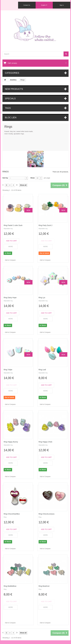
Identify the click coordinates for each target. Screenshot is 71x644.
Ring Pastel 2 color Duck (13, 225)
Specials (10, 99)
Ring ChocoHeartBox (12, 514)
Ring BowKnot (44, 586)
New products (14, 89)
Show (33, 178)
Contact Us (27, 5)
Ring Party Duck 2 (46, 225)
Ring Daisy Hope (10, 298)
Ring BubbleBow (10, 586)
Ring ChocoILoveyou (47, 514)
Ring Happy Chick (45, 442)
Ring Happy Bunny (11, 442)
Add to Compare (10, 260)
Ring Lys (42, 298)
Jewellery (13, 80)
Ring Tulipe (8, 370)
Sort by (5, 178)
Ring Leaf (42, 370)
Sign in (62, 5)
